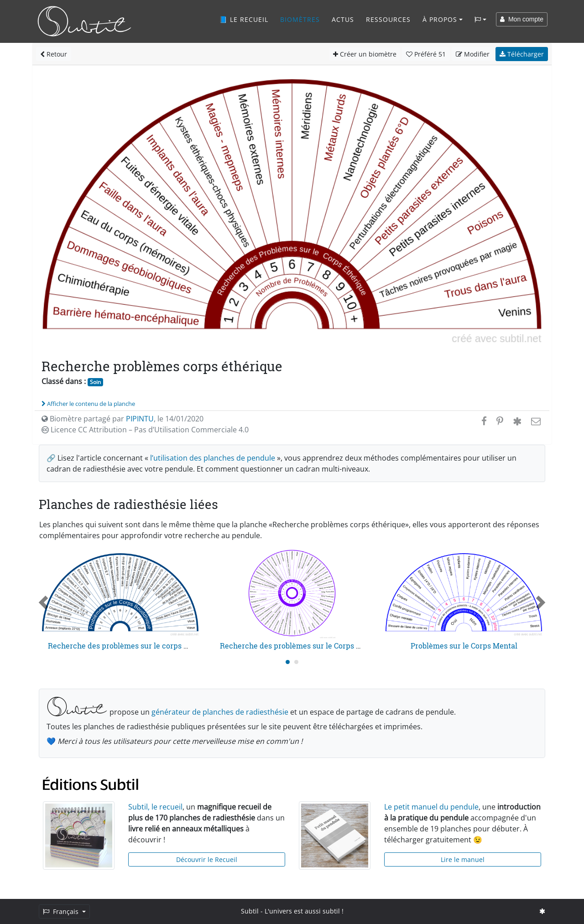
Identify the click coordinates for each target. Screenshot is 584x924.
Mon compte (522, 19)
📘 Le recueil (244, 19)
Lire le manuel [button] (463, 859)
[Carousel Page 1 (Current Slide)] (288, 662)
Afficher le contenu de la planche (88, 404)
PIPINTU (140, 419)
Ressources (388, 19)
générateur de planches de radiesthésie (220, 712)
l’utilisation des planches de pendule (213, 458)
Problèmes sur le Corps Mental (464, 646)
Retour (54, 54)
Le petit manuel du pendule (431, 807)
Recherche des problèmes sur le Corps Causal (300, 646)
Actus (343, 19)
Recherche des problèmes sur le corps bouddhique (136, 646)
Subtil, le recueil (155, 807)
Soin (95, 382)
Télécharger (522, 54)
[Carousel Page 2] (296, 662)
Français (62, 911)
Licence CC (145, 430)
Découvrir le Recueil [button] (207, 859)
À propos (440, 19)
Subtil (250, 911)
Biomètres (300, 19)
